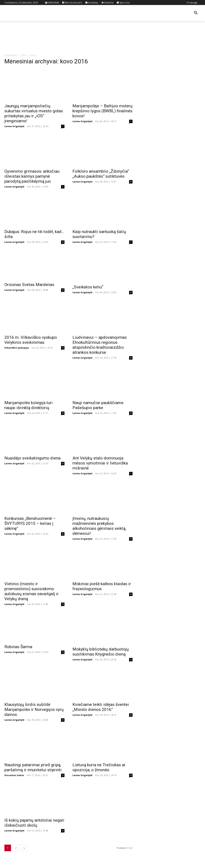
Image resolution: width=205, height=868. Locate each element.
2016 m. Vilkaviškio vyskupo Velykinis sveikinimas (31, 340)
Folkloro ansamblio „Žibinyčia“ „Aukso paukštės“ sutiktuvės (101, 174)
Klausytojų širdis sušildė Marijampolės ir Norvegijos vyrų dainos (34, 710)
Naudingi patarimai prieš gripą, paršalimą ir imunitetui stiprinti (33, 767)
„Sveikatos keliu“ (88, 287)
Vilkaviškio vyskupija (17, 348)
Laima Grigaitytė (14, 126)
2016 (24, 55)
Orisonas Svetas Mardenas (29, 285)
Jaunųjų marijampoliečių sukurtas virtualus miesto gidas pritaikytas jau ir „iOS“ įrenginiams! (34, 113)
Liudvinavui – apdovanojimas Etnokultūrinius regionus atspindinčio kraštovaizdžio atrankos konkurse (100, 345)
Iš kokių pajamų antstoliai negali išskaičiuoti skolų (34, 823)
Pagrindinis (11, 55)
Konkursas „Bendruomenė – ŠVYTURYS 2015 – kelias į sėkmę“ (30, 523)
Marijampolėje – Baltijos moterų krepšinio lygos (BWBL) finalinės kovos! (102, 111)
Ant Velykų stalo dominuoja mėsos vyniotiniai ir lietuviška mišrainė (100, 463)
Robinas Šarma (18, 647)
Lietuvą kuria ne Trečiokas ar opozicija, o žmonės (99, 767)
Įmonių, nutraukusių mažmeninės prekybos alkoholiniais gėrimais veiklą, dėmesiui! (99, 526)
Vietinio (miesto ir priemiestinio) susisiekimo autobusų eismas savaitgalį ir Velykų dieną (32, 591)
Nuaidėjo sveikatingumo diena (32, 458)
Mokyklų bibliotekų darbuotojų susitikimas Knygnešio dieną (101, 652)
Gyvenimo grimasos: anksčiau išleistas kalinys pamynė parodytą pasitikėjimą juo (32, 176)
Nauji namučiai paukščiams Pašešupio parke (98, 405)
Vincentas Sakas (14, 775)
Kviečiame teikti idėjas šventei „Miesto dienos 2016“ (101, 707)
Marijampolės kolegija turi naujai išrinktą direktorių (29, 405)
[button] (196, 13)
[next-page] (24, 848)
